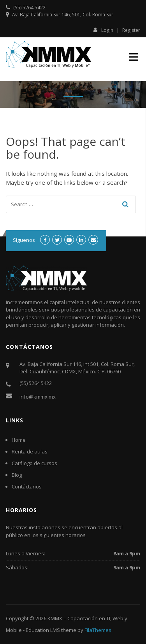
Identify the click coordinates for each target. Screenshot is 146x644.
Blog (17, 475)
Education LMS (43, 630)
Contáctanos (27, 486)
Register (131, 30)
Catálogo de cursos (34, 463)
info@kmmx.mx (38, 397)
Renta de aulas (30, 451)
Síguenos (24, 240)
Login (103, 30)
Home (19, 440)
